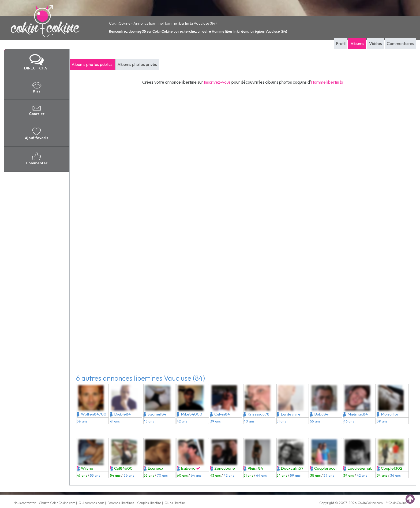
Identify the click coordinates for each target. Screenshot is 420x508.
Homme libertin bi (327, 82)
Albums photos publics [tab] (92, 64)
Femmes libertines (121, 503)
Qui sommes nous (91, 503)
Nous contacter (25, 503)
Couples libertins (149, 503)
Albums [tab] (357, 43)
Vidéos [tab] (376, 43)
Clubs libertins (175, 503)
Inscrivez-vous (217, 82)
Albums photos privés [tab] (137, 64)
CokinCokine (367, 503)
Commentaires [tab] (400, 43)
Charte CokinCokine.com (57, 503)
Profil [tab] (341, 43)
